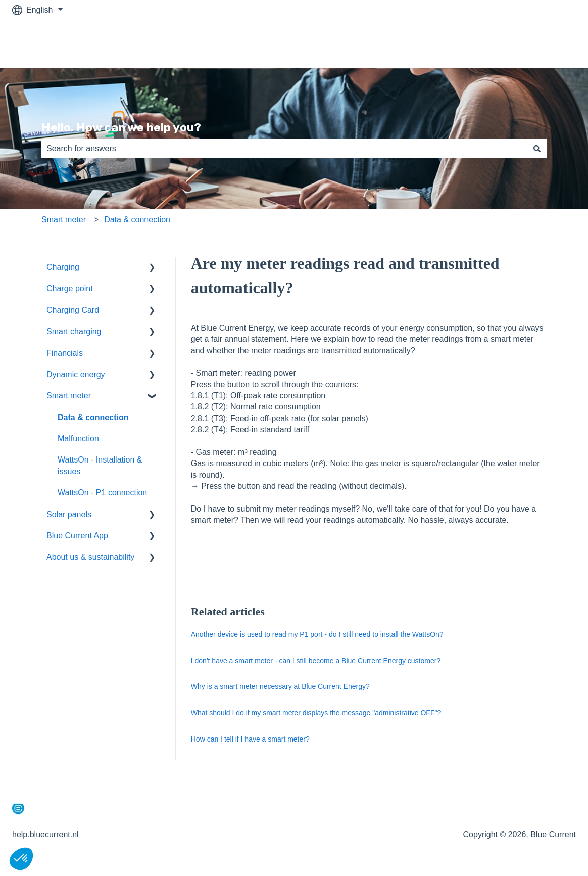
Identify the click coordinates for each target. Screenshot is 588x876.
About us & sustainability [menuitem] (90, 557)
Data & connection (137, 220)
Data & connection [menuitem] (93, 417)
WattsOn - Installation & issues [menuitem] (100, 465)
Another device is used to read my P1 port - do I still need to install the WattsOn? (317, 634)
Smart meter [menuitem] (69, 396)
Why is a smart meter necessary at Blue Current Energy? (280, 686)
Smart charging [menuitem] (74, 331)
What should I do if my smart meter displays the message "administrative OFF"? (316, 713)
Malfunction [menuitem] (78, 439)
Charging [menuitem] (63, 267)
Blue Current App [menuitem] (77, 536)
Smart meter (64, 220)
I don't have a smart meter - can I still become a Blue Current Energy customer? (316, 661)
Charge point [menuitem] (70, 288)
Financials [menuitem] (65, 353)
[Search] (537, 149)
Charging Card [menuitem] (73, 310)
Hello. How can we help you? (121, 127)
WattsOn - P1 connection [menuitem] (102, 493)
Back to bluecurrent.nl (527, 44)
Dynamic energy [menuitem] (76, 374)
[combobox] (284, 149)
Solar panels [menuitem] (69, 514)
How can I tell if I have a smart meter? (250, 739)
